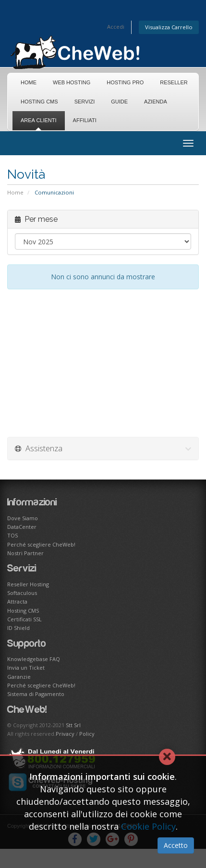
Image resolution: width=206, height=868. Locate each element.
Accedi (116, 27)
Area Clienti (39, 120)
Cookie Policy (148, 826)
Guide (119, 102)
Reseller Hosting (28, 584)
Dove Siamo (23, 518)
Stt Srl (73, 725)
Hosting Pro (125, 82)
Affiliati (85, 120)
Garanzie (19, 677)
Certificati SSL (24, 619)
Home (29, 82)
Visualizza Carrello (169, 27)
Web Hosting (72, 82)
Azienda (156, 102)
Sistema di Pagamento (36, 694)
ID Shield (18, 628)
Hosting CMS (39, 102)
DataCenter (22, 527)
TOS (12, 535)
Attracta (17, 601)
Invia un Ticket (26, 668)
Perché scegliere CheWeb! (41, 544)
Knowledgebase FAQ (34, 659)
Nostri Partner (25, 553)
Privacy (65, 734)
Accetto (176, 845)
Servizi (85, 102)
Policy (87, 734)
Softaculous (22, 593)
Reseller (174, 82)
